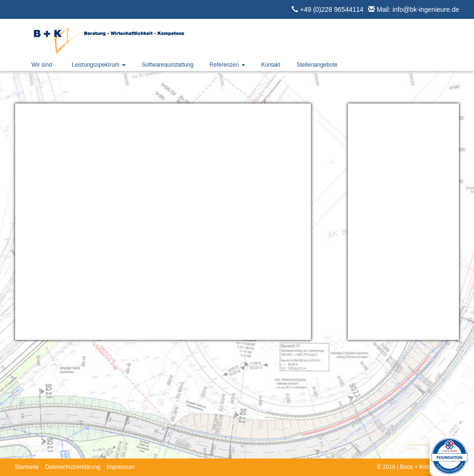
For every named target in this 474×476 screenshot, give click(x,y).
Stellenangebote (317, 65)
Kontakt (271, 65)
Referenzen (227, 65)
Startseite (27, 467)
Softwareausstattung (168, 65)
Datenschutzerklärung (73, 467)
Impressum (121, 467)
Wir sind (42, 65)
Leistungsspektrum (99, 65)
